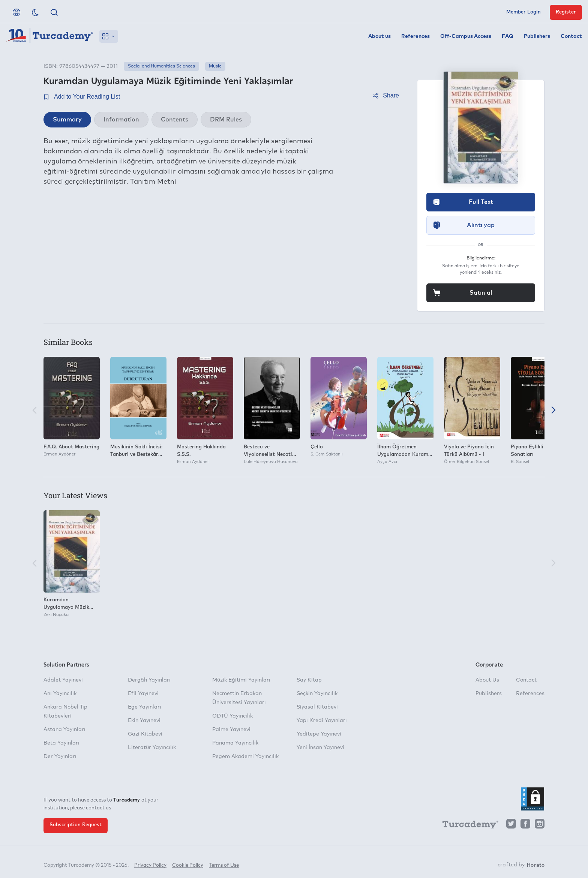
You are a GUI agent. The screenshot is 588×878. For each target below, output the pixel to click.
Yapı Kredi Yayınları (322, 721)
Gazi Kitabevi (145, 734)
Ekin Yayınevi (144, 721)
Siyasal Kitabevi (317, 707)
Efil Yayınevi (143, 694)
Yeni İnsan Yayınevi (320, 748)
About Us (487, 680)
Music (215, 66)
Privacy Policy (150, 862)
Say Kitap (309, 680)
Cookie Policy (188, 862)
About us (379, 36)
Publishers (537, 36)
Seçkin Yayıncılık (317, 694)
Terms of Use (224, 862)
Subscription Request (76, 825)
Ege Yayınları (145, 707)
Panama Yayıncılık (235, 743)
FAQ (508, 36)
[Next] (553, 411)
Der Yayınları (60, 757)
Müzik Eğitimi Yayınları (241, 680)
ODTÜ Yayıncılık (232, 716)
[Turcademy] (467, 826)
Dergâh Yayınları (149, 680)
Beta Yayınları (61, 743)
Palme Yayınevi (231, 730)
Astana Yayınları (64, 730)
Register (566, 12)
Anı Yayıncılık (60, 694)
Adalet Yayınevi (63, 680)
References (415, 36)
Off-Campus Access (466, 36)
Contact (571, 36)
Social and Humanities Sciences (161, 66)
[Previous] (34, 411)
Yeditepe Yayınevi (319, 734)
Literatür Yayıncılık (152, 748)
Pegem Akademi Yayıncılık (245, 757)
